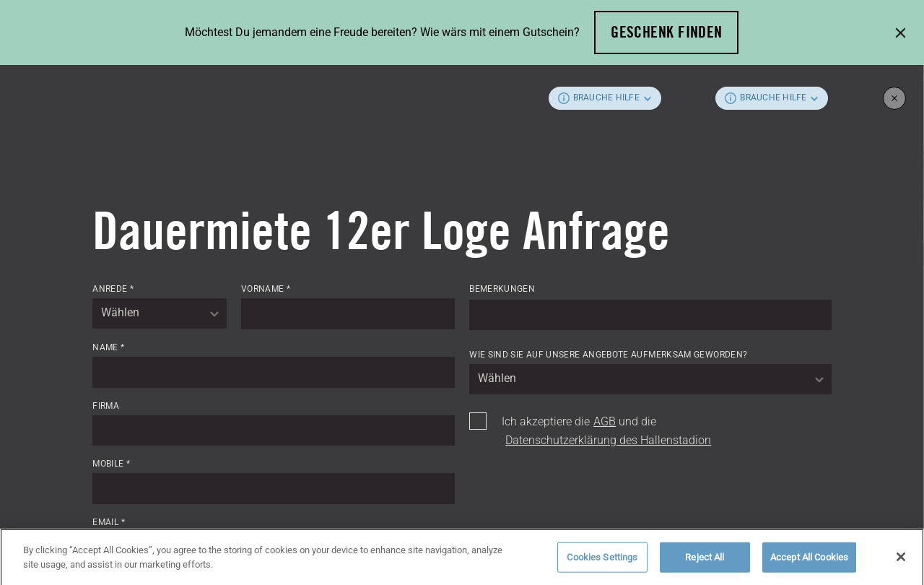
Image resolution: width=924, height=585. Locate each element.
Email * (109, 522)
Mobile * (111, 464)
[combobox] (160, 313)
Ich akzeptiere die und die (606, 431)
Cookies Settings (602, 562)
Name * (108, 347)
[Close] (901, 563)
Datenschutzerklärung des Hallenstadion (608, 440)
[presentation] (579, 489)
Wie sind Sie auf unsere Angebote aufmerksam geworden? (608, 355)
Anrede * (113, 289)
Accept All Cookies (809, 562)
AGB (605, 421)
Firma (106, 406)
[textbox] (160, 313)
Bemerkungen (502, 289)
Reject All (705, 562)
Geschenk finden (667, 32)
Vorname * (266, 289)
